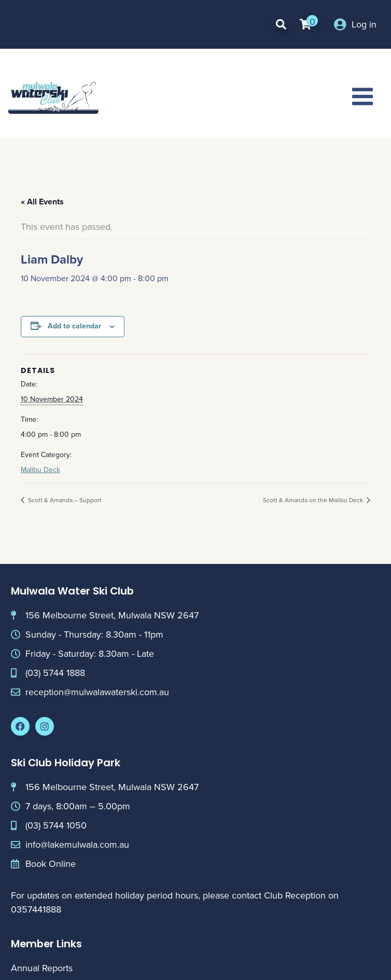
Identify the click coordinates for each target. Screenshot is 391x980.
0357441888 (36, 909)
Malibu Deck (40, 470)
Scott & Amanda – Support (64, 500)
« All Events (42, 202)
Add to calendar (74, 326)
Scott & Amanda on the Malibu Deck (314, 500)
